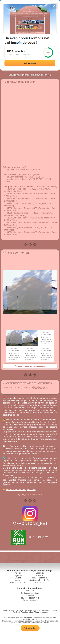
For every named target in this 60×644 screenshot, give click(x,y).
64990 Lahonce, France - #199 (21, 218)
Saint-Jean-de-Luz (18, 583)
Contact (55, 610)
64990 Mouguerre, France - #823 (22, 232)
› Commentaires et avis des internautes (27, 383)
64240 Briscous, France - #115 (21, 194)
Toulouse (30, 595)
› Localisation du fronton (19, 82)
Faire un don (30, 628)
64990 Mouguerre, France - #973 (22, 208)
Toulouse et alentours (30, 598)
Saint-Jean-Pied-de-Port (40, 580)
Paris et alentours (30, 600)
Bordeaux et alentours (30, 593)
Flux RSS (16, 612)
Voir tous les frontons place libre (21, 490)
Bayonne (18, 575)
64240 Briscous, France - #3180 (21, 189)
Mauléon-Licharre (40, 578)
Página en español (41, 612)
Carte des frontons (45, 610)
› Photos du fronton (16, 253)
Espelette (40, 573)
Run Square (30, 537)
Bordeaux (30, 591)
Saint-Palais (40, 583)
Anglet (18, 573)
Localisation (15, 75)
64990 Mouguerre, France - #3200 (22, 213)
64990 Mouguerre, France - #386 (22, 223)
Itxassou (40, 575)
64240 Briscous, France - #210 (21, 198)
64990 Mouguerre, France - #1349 (22, 227)
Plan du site (32, 610)
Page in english (27, 612)
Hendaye (18, 580)
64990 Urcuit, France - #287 (20, 203)
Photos (26, 75)
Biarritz (18, 578)
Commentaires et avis (41, 75)
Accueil (24, 610)
